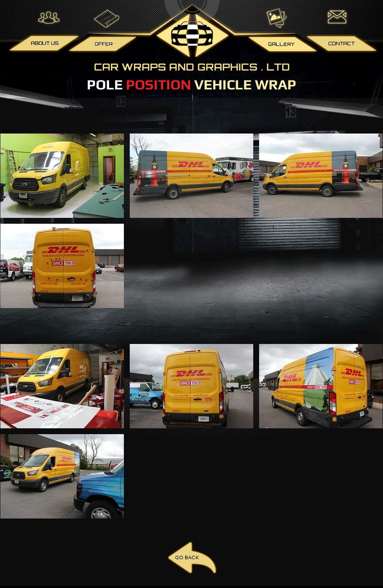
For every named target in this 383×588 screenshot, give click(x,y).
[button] (62, 176)
